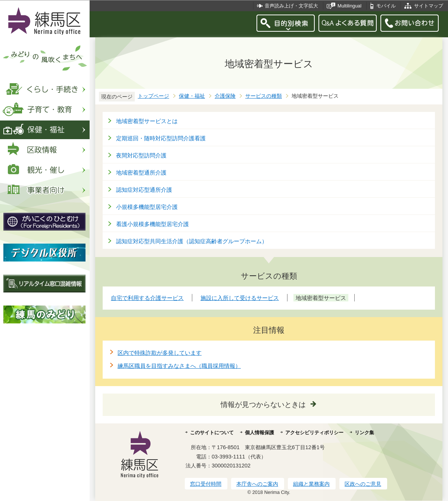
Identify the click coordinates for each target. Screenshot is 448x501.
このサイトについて (212, 433)
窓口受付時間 (206, 484)
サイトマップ (429, 6)
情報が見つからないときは (263, 405)
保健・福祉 (192, 96)
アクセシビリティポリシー (314, 433)
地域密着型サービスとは (147, 121)
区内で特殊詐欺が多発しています (160, 353)
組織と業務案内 (311, 484)
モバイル (386, 6)
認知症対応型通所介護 (144, 190)
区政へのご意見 (363, 484)
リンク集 (364, 433)
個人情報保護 (259, 433)
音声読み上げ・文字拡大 (291, 6)
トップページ (153, 96)
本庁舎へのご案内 (257, 484)
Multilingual (349, 6)
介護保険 (225, 96)
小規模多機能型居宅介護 (147, 207)
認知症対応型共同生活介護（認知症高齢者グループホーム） (192, 241)
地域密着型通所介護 (141, 173)
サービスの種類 (264, 96)
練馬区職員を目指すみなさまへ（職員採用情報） (179, 366)
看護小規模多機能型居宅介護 (153, 224)
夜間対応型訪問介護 (141, 155)
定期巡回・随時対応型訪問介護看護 (161, 138)
